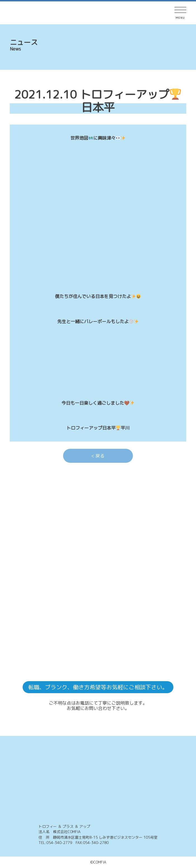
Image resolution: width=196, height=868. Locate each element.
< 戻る (98, 456)
